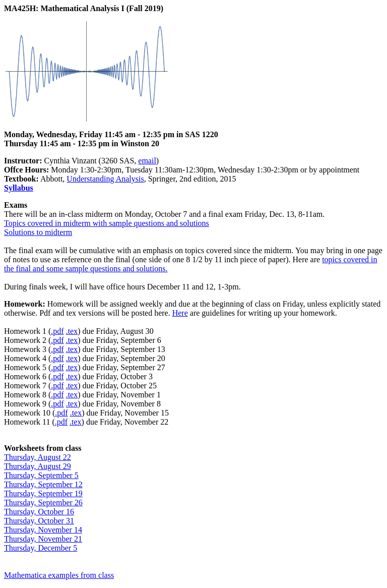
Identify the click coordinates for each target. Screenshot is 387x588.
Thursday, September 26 (43, 503)
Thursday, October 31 (39, 521)
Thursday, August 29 (38, 466)
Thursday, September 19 (43, 493)
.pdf (57, 331)
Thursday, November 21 (43, 539)
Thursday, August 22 (38, 457)
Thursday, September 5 (41, 475)
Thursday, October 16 (39, 512)
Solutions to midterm (38, 232)
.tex (72, 331)
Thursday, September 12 (43, 484)
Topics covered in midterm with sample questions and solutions (107, 223)
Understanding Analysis (105, 179)
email (147, 161)
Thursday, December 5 (41, 548)
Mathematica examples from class (59, 575)
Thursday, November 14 (43, 530)
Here (180, 313)
